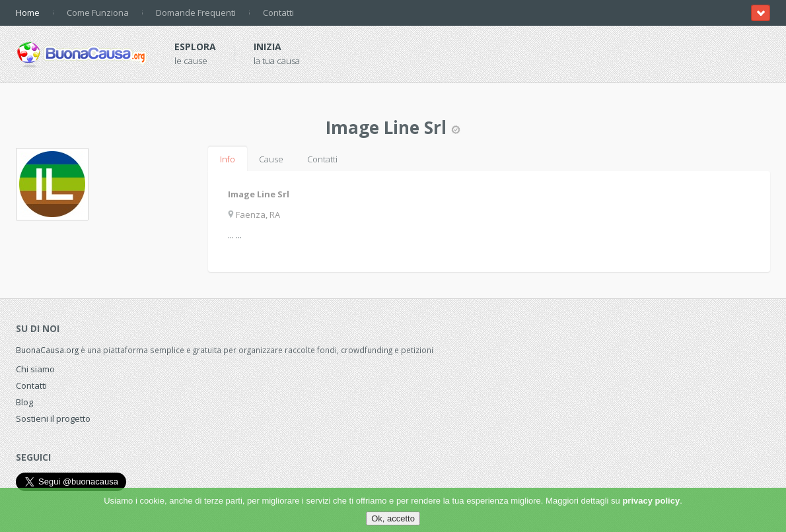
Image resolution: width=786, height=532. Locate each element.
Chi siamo (35, 369)
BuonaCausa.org (47, 350)
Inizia (268, 47)
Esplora (195, 47)
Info (228, 159)
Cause (271, 159)
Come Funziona (98, 13)
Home (28, 13)
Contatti (278, 13)
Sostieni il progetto (53, 418)
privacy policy (651, 501)
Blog (24, 402)
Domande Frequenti (196, 13)
